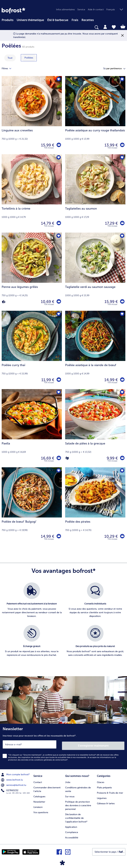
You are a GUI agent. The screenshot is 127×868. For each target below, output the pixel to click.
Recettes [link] (88, 20)
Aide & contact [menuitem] (96, 10)
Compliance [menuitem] (72, 830)
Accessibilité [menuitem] (72, 836)
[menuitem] (8, 20)
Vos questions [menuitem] (41, 810)
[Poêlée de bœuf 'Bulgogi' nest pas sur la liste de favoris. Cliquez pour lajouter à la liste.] (58, 471)
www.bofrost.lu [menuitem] (12, 779)
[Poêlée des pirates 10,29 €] (95, 506)
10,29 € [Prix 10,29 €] (111, 536)
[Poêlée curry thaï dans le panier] (59, 380)
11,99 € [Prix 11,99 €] (47, 380)
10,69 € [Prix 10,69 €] (47, 302)
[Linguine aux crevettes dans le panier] (59, 145)
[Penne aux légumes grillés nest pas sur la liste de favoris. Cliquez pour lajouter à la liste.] (58, 236)
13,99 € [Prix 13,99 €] (111, 145)
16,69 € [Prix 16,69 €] (47, 458)
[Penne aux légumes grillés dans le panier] (59, 302)
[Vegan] (4, 302)
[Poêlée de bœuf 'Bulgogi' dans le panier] (59, 536)
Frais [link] (75, 20)
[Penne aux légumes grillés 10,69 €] (32, 272)
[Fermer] (122, 36)
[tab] (105, 27)
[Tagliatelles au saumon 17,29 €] (95, 193)
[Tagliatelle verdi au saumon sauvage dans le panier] (122, 302)
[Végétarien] (67, 458)
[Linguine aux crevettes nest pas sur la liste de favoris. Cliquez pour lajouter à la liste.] (58, 80)
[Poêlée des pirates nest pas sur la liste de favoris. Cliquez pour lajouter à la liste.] (122, 471)
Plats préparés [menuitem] (104, 786)
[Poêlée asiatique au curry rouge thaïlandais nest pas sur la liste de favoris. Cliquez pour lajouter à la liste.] (122, 80)
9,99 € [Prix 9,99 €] (112, 458)
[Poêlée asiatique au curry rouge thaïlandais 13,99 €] (95, 115)
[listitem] (32, 602)
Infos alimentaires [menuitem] (65, 10)
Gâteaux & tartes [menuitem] (106, 801)
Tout (10, 58)
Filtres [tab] (8, 69)
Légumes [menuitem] (102, 796)
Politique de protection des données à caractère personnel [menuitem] (78, 803)
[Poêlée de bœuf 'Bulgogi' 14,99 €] (32, 506)
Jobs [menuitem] (68, 780)
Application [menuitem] (71, 825)
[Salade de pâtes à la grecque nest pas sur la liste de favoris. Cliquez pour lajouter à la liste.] (122, 393)
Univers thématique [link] (30, 20)
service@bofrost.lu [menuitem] (14, 784)
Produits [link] (8, 20)
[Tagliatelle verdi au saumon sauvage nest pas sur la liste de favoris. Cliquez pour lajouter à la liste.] (122, 236)
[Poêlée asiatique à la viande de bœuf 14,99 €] (95, 350)
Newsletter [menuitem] (39, 800)
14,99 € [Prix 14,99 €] (111, 380)
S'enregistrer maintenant (93, 744)
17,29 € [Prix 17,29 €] (111, 223)
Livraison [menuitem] (38, 805)
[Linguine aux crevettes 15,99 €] (32, 115)
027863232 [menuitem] (10, 789)
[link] (13, 11)
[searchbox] (4, 27)
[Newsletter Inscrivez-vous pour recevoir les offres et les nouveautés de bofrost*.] (63, 746)
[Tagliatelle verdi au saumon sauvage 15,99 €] (95, 272)
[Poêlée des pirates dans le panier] (122, 536)
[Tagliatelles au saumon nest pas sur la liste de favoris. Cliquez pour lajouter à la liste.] (122, 158)
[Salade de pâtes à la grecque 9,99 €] (95, 428)
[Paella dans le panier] (59, 458)
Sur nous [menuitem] (70, 795)
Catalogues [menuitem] (39, 795)
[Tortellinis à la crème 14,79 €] (32, 193)
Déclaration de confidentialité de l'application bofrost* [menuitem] (76, 816)
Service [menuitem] (81, 10)
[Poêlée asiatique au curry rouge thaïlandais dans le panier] (122, 145)
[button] (116, 10)
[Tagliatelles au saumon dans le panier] (122, 223)
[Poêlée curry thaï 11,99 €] (32, 350)
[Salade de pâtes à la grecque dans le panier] (122, 458)
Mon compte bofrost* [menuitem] (16, 773)
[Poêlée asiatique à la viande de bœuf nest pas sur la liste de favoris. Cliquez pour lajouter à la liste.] (122, 314)
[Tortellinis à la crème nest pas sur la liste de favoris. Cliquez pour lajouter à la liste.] (58, 158)
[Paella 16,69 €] (32, 428)
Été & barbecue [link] (58, 20)
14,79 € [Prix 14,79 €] (47, 223)
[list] (63, 623)
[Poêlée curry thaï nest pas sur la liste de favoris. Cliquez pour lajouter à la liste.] (58, 314)
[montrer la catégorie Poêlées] (29, 58)
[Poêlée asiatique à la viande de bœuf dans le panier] (122, 380)
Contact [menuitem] (38, 780)
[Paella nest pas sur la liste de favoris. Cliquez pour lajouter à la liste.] (58, 393)
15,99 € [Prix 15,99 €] (47, 145)
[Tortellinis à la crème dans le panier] (59, 223)
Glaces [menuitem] (101, 780)
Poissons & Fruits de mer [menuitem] (110, 791)
